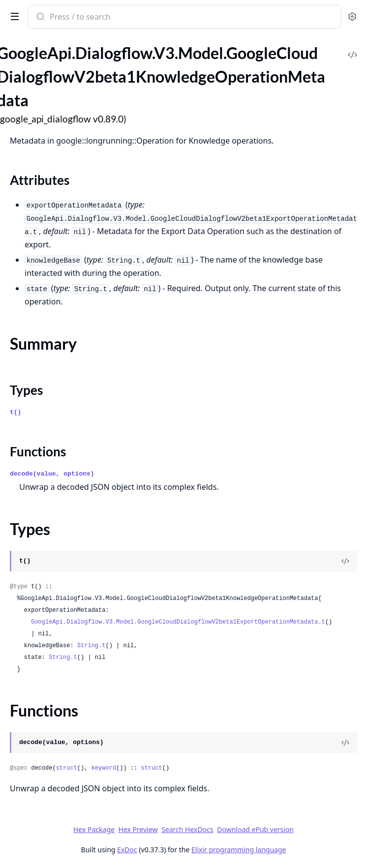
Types (26, 390)
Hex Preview (138, 829)
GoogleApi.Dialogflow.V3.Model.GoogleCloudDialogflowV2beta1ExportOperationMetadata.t (178, 622)
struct (67, 768)
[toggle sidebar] (13, 16)
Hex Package (94, 829)
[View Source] (345, 561)
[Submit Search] (40, 18)
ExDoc (127, 850)
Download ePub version (255, 829)
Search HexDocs (187, 830)
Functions (38, 451)
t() (15, 412)
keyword (104, 768)
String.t (92, 646)
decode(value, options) (52, 474)
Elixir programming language (239, 850)
